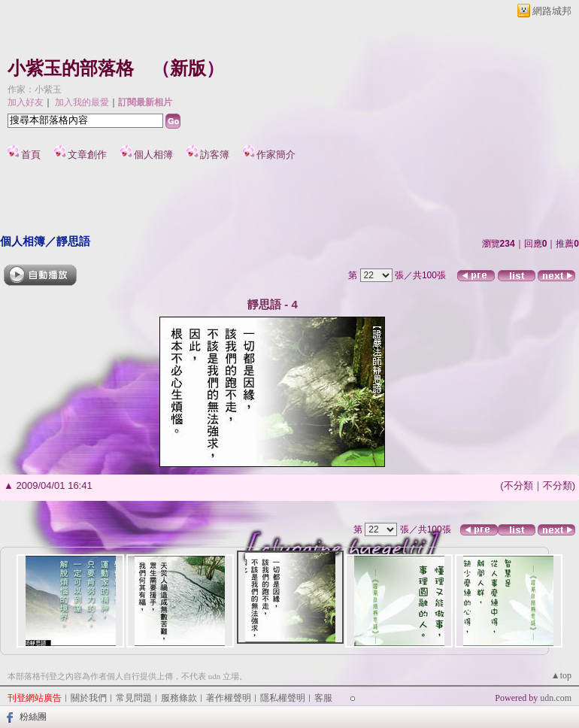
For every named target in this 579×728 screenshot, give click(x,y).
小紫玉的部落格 (71, 68)
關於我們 (89, 698)
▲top (561, 675)
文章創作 (87, 155)
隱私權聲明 (283, 698)
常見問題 (134, 698)
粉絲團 (33, 717)
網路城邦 (552, 11)
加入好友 (26, 102)
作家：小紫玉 (35, 89)
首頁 (31, 155)
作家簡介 (276, 155)
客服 (323, 698)
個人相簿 (153, 155)
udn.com (556, 698)
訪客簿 (215, 155)
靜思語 (73, 241)
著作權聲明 (229, 698)
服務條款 (179, 698)
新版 (188, 68)
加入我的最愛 (82, 102)
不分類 (518, 485)
